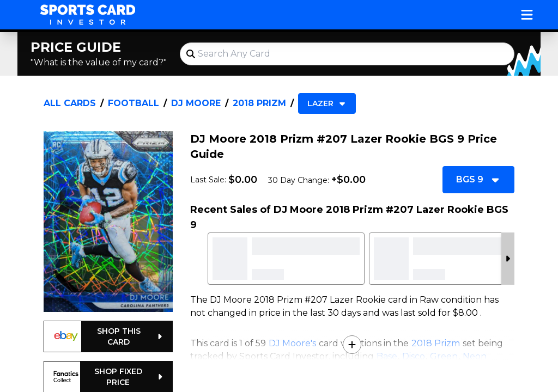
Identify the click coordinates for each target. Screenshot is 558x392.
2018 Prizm (259, 103)
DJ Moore (196, 103)
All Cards (70, 103)
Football (134, 103)
